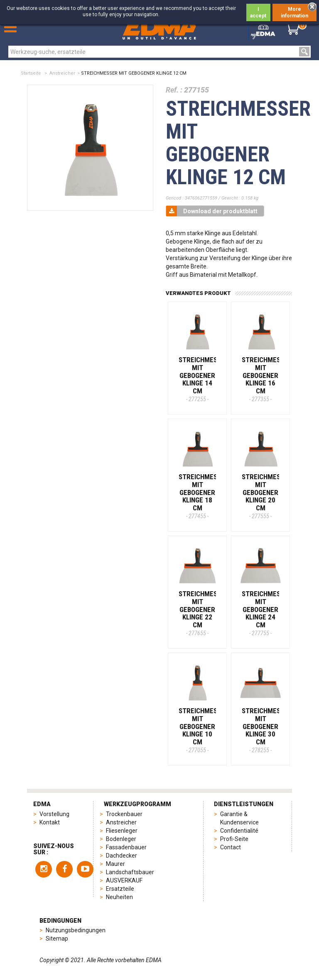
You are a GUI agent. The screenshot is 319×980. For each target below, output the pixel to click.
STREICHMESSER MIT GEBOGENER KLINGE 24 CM (267, 613)
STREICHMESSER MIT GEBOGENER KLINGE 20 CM (267, 496)
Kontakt (50, 822)
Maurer (115, 864)
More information (294, 12)
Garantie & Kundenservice (239, 818)
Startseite (31, 73)
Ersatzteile (120, 889)
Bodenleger (121, 839)
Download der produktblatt (212, 211)
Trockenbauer (124, 814)
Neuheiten (119, 897)
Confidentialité (239, 831)
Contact (231, 847)
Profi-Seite (234, 839)
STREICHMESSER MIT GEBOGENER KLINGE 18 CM (204, 496)
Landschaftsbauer (130, 872)
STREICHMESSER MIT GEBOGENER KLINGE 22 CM (204, 613)
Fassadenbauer (126, 847)
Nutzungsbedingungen (76, 930)
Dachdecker (121, 856)
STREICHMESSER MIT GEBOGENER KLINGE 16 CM (267, 379)
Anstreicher (62, 73)
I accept (258, 12)
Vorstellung (54, 814)
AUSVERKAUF (124, 880)
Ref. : (174, 90)
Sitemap (57, 939)
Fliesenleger (122, 831)
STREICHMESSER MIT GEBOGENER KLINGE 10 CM (204, 730)
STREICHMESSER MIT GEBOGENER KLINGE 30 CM (267, 730)
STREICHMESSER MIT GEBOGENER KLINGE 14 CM (204, 379)
